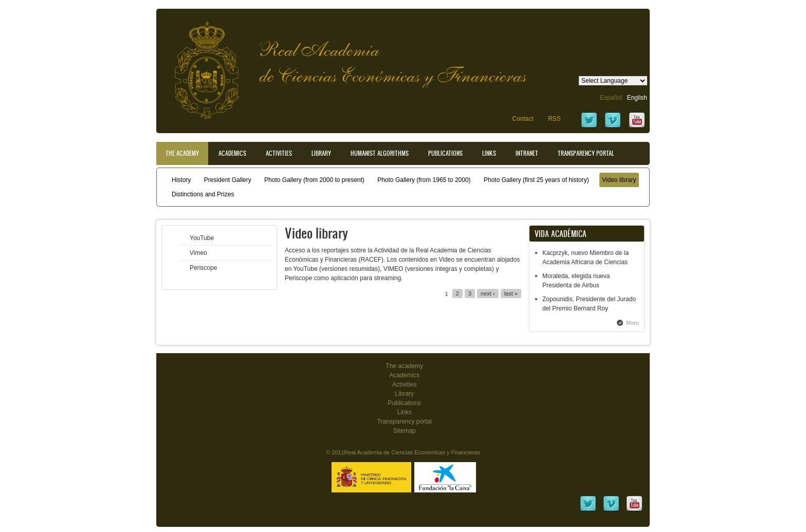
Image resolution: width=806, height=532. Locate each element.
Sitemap (405, 431)
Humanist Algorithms (380, 153)
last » (511, 293)
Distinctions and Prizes (203, 194)
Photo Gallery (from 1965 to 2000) (424, 180)
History (181, 180)
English (637, 98)
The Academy (182, 153)
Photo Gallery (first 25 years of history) (536, 180)
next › (488, 293)
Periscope (203, 268)
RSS (554, 119)
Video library (619, 180)
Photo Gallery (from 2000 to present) (314, 180)
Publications (445, 153)
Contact (523, 119)
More (633, 323)
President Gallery (228, 180)
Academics (232, 153)
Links (489, 153)
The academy (404, 366)
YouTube (202, 238)
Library (321, 153)
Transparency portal (586, 153)
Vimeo (198, 253)
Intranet (527, 153)
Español (611, 98)
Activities (279, 153)
